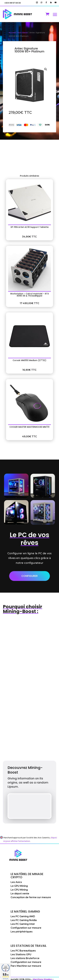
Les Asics (16, 882)
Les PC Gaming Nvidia (24, 920)
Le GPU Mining (19, 886)
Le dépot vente (20, 894)
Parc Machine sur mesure (26, 966)
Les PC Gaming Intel (23, 924)
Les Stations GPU (21, 954)
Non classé (23, 33)
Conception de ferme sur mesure (31, 897)
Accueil (12, 33)
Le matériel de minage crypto (27, 876)
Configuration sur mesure (26, 928)
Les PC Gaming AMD (23, 916)
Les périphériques (22, 932)
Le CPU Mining (19, 890)
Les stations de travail (29, 946)
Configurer (29, 576)
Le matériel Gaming (25, 911)
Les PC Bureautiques (23, 951)
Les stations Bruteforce (25, 958)
